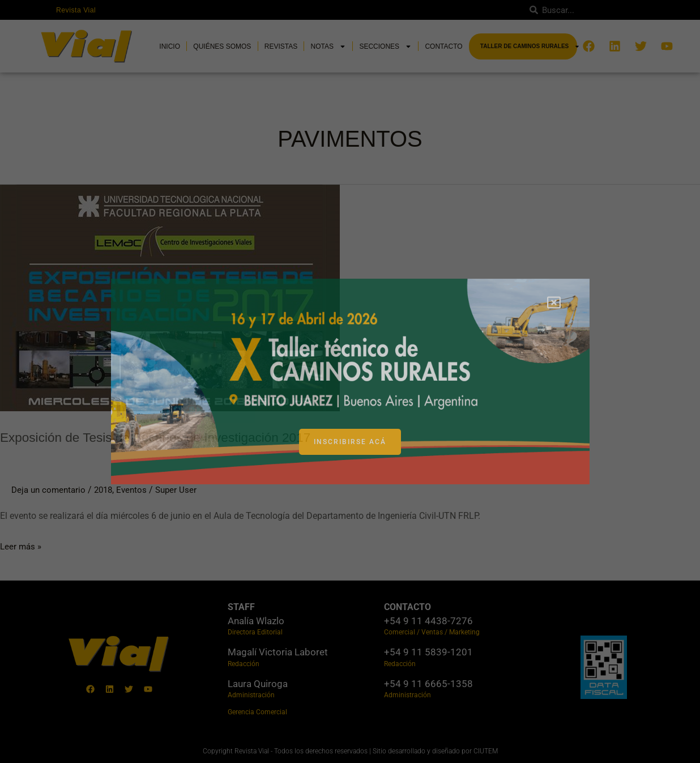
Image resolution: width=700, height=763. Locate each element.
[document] (350, 381)
